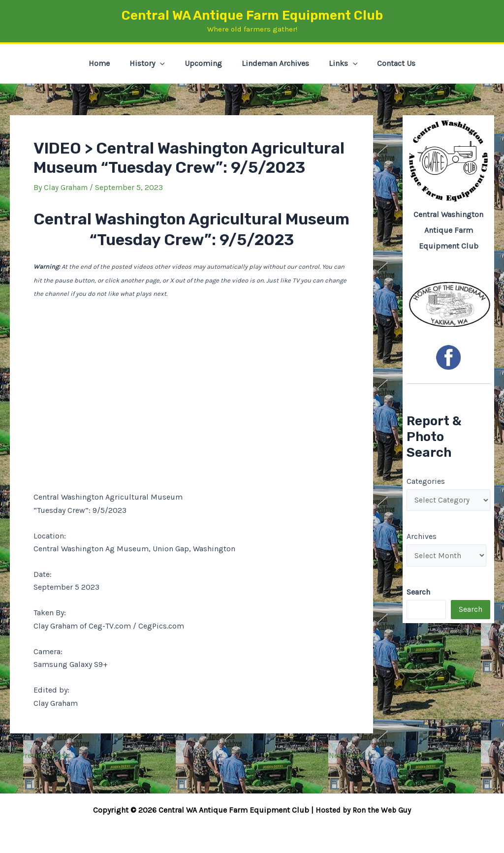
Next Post (350, 755)
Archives (422, 537)
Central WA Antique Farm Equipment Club (252, 16)
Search (471, 611)
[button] (166, 63)
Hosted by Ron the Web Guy (363, 810)
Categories (426, 481)
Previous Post (40, 755)
